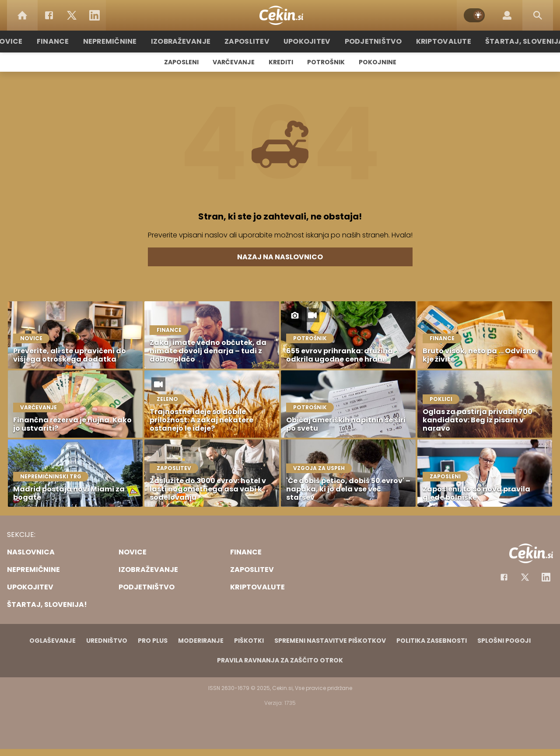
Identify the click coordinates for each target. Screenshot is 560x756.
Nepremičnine (122, 41)
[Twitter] (72, 15)
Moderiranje (201, 641)
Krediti (281, 62)
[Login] (507, 15)
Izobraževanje (189, 41)
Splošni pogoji (504, 641)
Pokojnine (378, 62)
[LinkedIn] (94, 15)
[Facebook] (49, 15)
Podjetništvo (369, 41)
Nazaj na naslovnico (280, 257)
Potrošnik (326, 62)
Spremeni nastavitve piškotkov (330, 641)
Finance (68, 41)
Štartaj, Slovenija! (511, 41)
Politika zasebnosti (432, 641)
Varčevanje (234, 62)
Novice (26, 41)
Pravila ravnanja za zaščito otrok (280, 660)
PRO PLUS (153, 641)
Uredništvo (107, 641)
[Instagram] (546, 577)
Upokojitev (307, 41)
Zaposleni (181, 62)
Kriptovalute (434, 41)
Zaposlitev (251, 41)
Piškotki (249, 641)
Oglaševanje (52, 641)
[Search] (538, 15)
